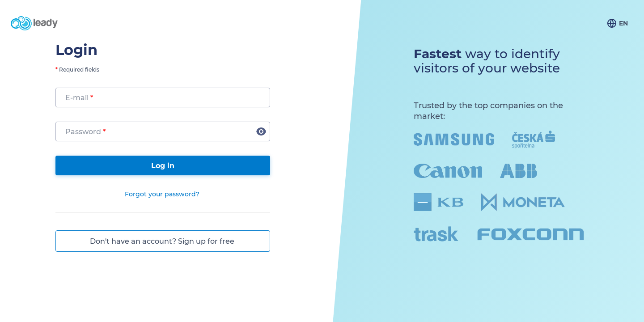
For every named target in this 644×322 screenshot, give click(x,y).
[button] (261, 131)
